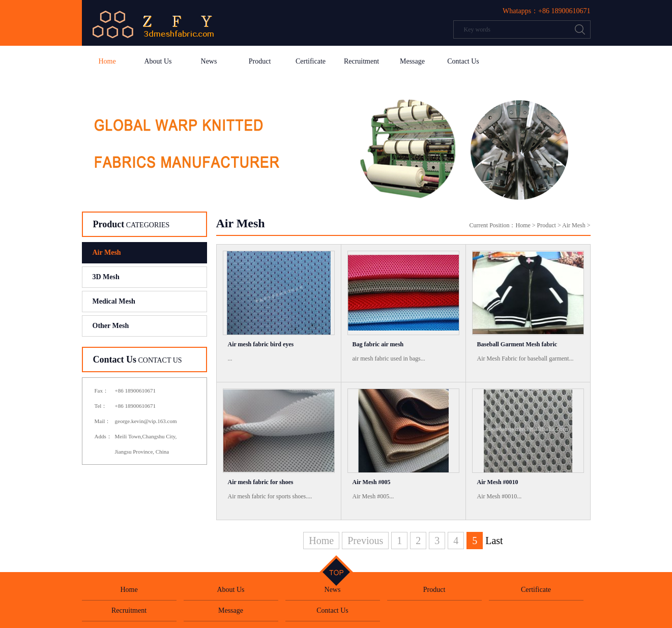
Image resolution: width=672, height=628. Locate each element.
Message (412, 61)
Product (260, 61)
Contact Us (463, 61)
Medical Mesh (114, 301)
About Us (158, 61)
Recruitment (361, 61)
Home (107, 61)
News (209, 61)
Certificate (311, 61)
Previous (365, 541)
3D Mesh (106, 277)
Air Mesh (107, 252)
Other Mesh (111, 326)
